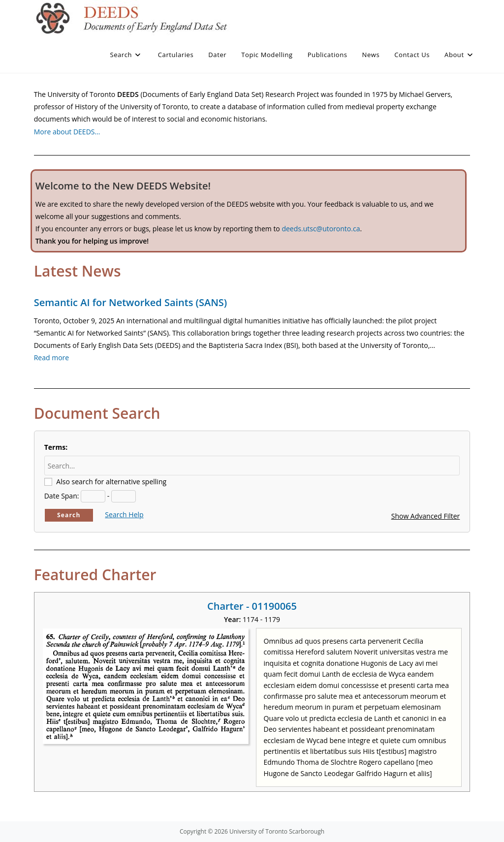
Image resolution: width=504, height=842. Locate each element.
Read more (51, 358)
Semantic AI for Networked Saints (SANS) (130, 302)
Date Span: (62, 496)
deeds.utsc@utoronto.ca (321, 229)
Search (69, 515)
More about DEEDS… (67, 132)
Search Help (124, 515)
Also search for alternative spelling (111, 482)
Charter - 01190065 (252, 606)
